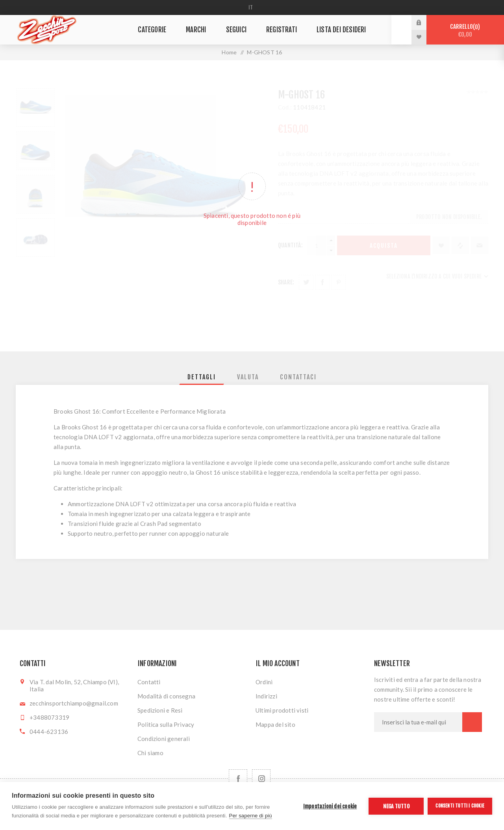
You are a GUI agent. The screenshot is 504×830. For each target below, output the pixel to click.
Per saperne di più (251, 816)
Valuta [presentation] (248, 377)
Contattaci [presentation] (298, 377)
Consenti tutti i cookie (460, 806)
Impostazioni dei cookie (330, 806)
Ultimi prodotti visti (282, 710)
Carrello (465, 31)
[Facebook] (238, 779)
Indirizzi (266, 696)
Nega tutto (396, 806)
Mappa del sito (275, 724)
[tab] (202, 377)
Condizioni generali (164, 739)
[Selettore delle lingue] (252, 7)
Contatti (149, 682)
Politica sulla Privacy (166, 724)
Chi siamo (150, 753)
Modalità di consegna (166, 696)
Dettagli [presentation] (202, 377)
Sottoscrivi (472, 722)
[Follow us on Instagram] (261, 779)
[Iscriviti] (418, 722)
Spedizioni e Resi (160, 710)
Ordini (264, 682)
